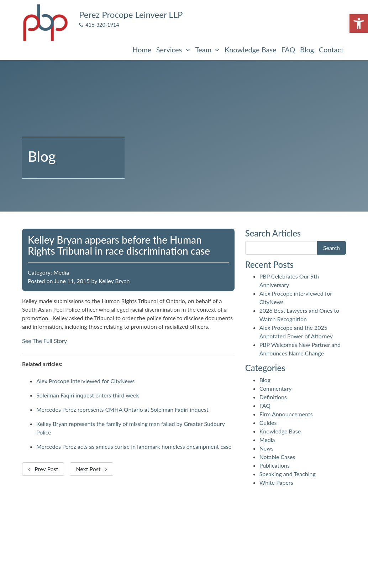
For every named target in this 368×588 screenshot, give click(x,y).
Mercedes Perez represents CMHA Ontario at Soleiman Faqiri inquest (122, 409)
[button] (359, 24)
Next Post (91, 469)
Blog (307, 50)
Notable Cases (277, 457)
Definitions (273, 397)
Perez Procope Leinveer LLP (131, 14)
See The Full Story (44, 341)
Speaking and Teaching (288, 474)
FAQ (288, 50)
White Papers (276, 482)
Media (61, 272)
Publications (275, 465)
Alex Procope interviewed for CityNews (85, 381)
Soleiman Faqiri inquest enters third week (88, 395)
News (267, 448)
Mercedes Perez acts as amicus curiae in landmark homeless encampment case (134, 446)
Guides (268, 423)
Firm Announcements (286, 414)
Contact (331, 50)
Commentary (276, 388)
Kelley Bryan (114, 281)
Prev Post (43, 469)
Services (173, 50)
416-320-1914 (99, 25)
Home (142, 50)
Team (207, 50)
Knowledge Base (251, 50)
